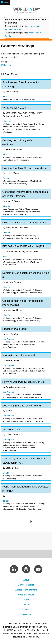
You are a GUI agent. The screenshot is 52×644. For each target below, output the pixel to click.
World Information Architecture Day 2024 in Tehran (26, 498)
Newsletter (26, 615)
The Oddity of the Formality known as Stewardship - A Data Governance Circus (26, 468)
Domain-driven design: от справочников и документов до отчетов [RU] (26, 282)
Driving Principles (26, 585)
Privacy (26, 600)
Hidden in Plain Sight (26, 338)
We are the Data (26, 440)
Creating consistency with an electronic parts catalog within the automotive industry (26, 150)
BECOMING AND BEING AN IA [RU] (26, 255)
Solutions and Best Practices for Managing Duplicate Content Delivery (26, 91)
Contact (26, 610)
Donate (26, 605)
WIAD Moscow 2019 (26, 120)
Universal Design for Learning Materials (26, 230)
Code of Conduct (26, 595)
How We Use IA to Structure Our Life (26, 389)
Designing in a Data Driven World (26, 413)
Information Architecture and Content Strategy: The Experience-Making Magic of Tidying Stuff (26, 364)
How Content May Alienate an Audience (26, 176)
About (26, 580)
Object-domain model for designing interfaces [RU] (26, 310)
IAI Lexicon (6, 65)
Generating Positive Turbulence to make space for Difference (26, 203)
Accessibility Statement (26, 590)
